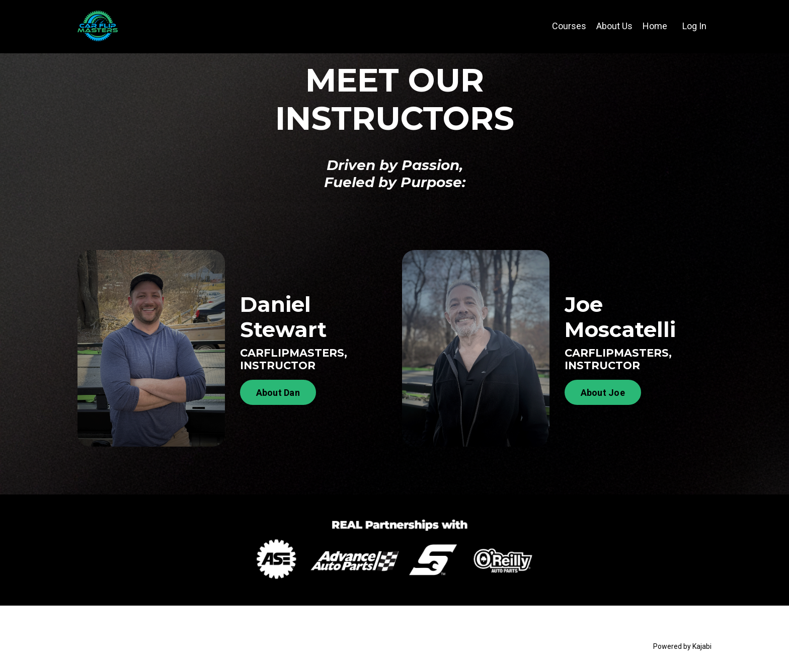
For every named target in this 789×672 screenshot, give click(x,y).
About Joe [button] (603, 393)
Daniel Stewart (283, 317)
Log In (694, 26)
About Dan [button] (278, 393)
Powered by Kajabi (682, 646)
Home (655, 26)
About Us (614, 26)
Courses (569, 26)
